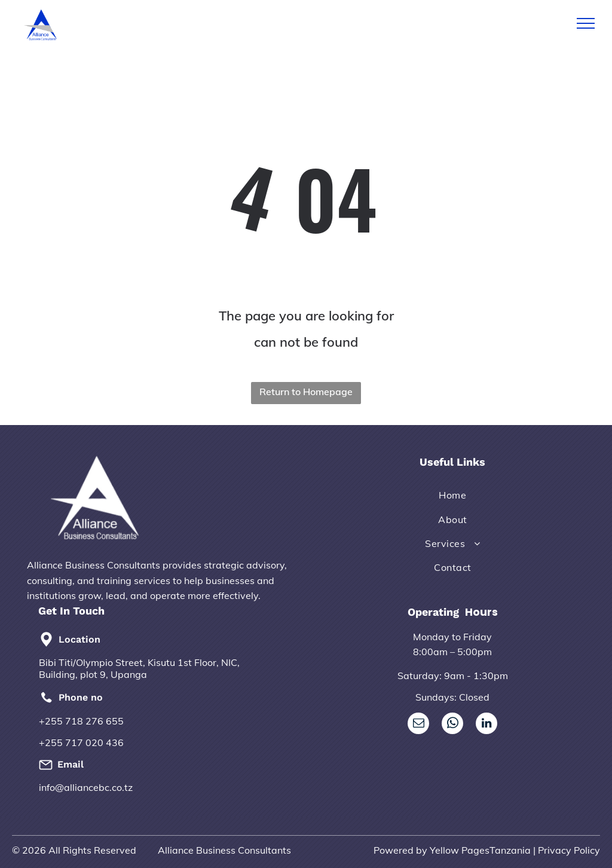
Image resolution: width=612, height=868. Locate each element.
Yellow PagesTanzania (480, 850)
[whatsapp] (452, 725)
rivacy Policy (572, 850)
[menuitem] (453, 495)
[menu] (586, 23)
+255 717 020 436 (81, 742)
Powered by (400, 850)
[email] (418, 725)
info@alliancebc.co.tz (86, 787)
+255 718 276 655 (81, 721)
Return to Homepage (306, 392)
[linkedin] (486, 725)
